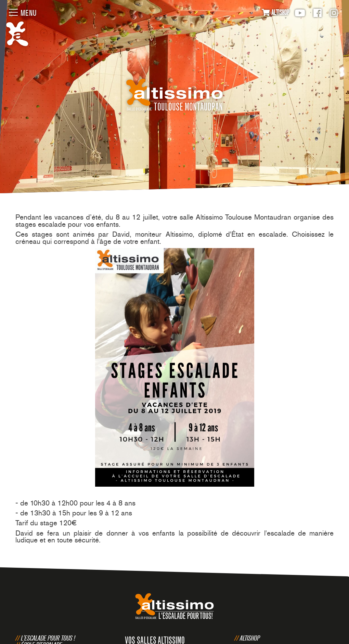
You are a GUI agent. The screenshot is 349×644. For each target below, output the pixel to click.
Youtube (300, 13)
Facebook (318, 13)
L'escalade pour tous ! (48, 638)
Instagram (334, 13)
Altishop (250, 638)
